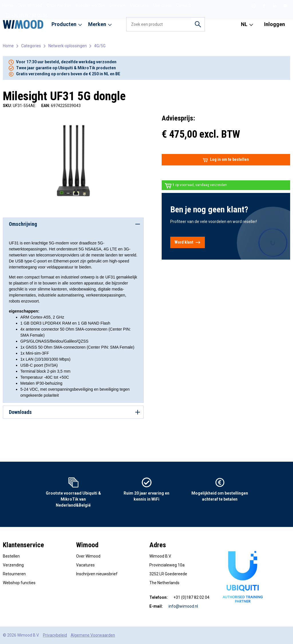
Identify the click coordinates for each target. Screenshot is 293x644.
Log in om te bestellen (226, 160)
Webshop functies (19, 583)
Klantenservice (23, 545)
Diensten (118, 5)
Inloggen (275, 24)
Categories (31, 46)
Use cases (163, 5)
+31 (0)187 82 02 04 (26, 15)
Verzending (13, 565)
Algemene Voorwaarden (93, 635)
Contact (183, 5)
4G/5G (100, 46)
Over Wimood (30, 5)
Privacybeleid (55, 635)
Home (8, 5)
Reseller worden (90, 5)
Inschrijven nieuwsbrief (97, 574)
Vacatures (139, 5)
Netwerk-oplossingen (68, 46)
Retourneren (14, 574)
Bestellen (11, 556)
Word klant (188, 242)
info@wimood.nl (183, 606)
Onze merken (59, 5)
